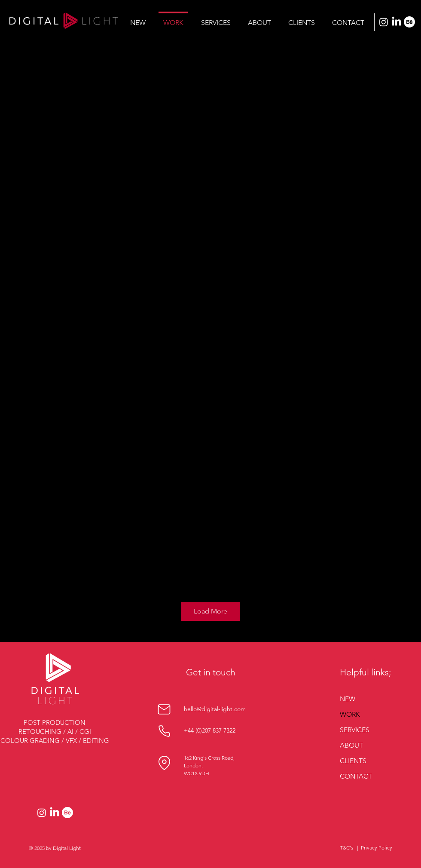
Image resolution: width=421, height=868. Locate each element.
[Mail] (164, 709)
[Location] (164, 763)
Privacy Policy (377, 848)
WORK (350, 714)
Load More (210, 611)
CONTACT (356, 776)
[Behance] (409, 22)
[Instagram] (384, 22)
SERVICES (355, 730)
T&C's (346, 848)
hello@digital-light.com (215, 709)
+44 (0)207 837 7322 (210, 730)
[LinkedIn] (397, 22)
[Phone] (164, 731)
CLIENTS (353, 761)
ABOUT (351, 745)
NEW (348, 699)
